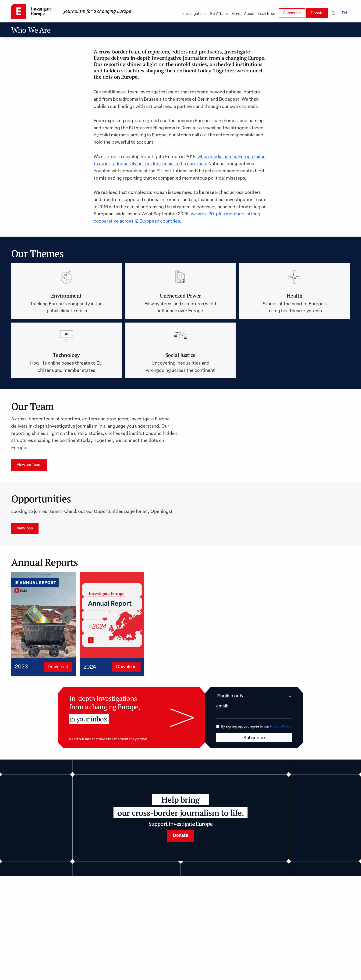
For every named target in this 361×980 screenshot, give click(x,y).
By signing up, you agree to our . (256, 726)
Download (58, 667)
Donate (317, 13)
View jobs (25, 529)
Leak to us (267, 14)
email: (222, 706)
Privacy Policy (280, 726)
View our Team (29, 465)
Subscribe (292, 13)
